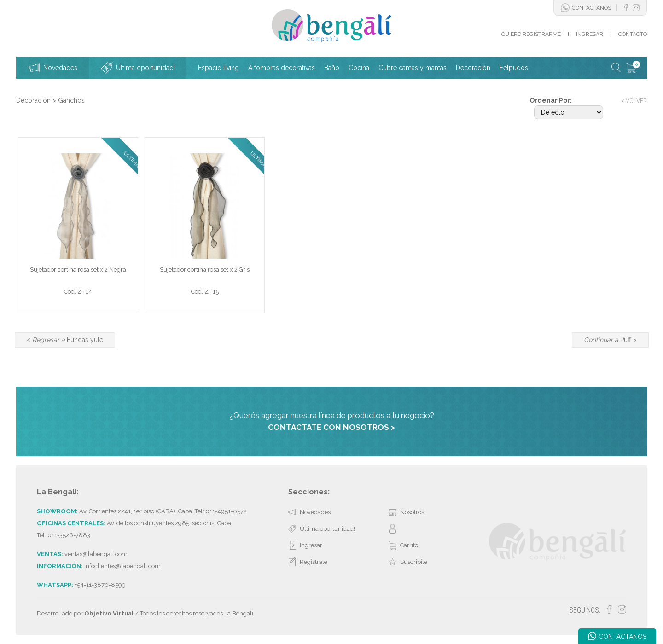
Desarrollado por (85, 613)
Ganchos (71, 100)
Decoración (33, 100)
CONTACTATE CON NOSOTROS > (331, 427)
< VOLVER (634, 101)
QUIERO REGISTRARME (531, 34)
